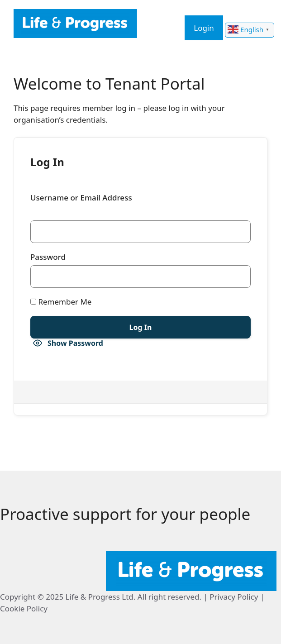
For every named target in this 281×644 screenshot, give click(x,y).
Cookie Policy (24, 608)
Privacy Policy (234, 597)
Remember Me (61, 302)
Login (204, 28)
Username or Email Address (81, 198)
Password (48, 257)
